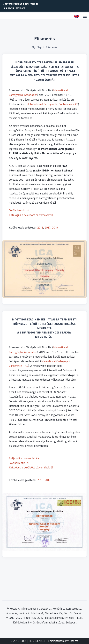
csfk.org (21, 8)
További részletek (19, 210)
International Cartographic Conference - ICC (53, 104)
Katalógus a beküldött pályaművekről (31, 215)
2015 (40, 227)
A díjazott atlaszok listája (24, 458)
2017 (48, 227)
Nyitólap (37, 47)
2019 (55, 227)
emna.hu (9, 8)
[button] (77, 16)
